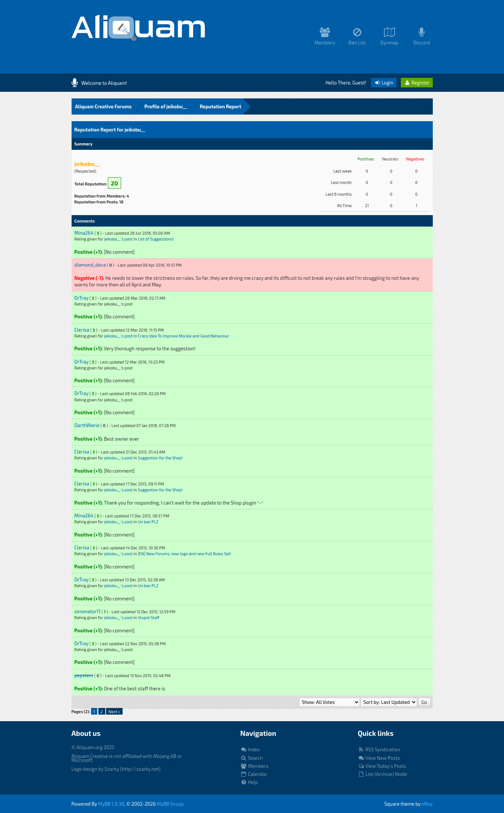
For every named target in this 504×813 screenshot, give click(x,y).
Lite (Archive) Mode (382, 774)
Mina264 (84, 233)
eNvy (427, 804)
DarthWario (87, 425)
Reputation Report (220, 106)
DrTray (81, 298)
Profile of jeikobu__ (166, 106)
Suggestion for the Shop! (160, 458)
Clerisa (82, 330)
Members (255, 766)
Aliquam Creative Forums (104, 106)
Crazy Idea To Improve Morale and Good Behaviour (183, 336)
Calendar (254, 774)
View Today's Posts (382, 766)
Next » (114, 711)
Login (384, 83)
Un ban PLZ (148, 522)
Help (249, 782)
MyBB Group (170, 804)
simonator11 (88, 611)
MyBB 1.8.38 (111, 804)
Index (250, 749)
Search (252, 758)
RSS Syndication (379, 749)
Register (417, 83)
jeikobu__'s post (118, 239)
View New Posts (379, 758)
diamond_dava (90, 265)
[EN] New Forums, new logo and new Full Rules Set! (184, 554)
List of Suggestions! (156, 239)
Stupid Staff (148, 617)
